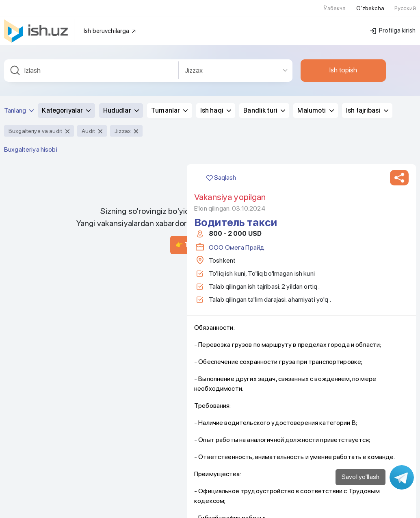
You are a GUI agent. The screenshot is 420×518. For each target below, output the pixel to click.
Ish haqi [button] (216, 13)
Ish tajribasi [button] (367, 13)
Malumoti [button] (315, 13)
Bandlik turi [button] (264, 13)
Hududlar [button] (121, 13)
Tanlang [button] (19, 13)
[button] (399, 80)
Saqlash (221, 80)
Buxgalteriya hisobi (31, 52)
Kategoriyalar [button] (66, 13)
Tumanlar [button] (169, 13)
